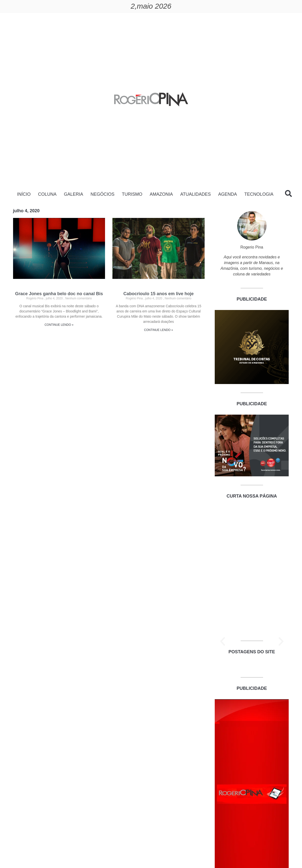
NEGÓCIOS (102, 194)
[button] (223, 641)
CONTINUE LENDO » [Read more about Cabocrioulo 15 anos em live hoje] (158, 330)
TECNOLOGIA (259, 194)
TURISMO (132, 194)
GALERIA (73, 194)
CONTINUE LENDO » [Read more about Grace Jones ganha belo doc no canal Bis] (59, 325)
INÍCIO (24, 194)
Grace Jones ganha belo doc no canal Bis (59, 294)
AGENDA (228, 194)
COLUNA (47, 194)
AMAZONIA (161, 194)
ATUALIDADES (195, 194)
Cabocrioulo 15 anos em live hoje (158, 294)
